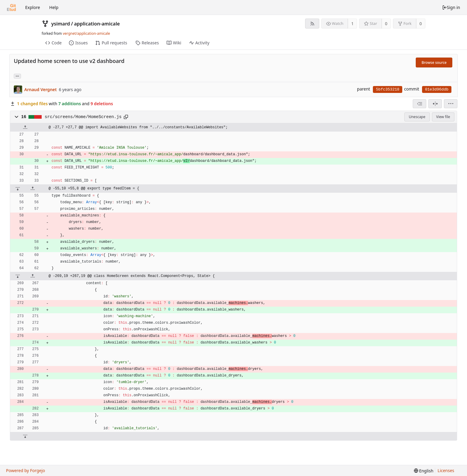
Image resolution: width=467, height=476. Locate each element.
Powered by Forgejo (25, 470)
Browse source (434, 62)
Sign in (451, 7)
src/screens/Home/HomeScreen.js (83, 117)
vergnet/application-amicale (86, 33)
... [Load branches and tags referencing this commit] (17, 76)
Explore (33, 7)
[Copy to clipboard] (126, 117)
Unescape (417, 117)
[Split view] (435, 104)
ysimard (61, 24)
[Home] (11, 7)
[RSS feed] (312, 24)
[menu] (451, 104)
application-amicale (97, 24)
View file (443, 117)
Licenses (446, 470)
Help (54, 7)
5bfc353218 (388, 89)
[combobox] (419, 104)
